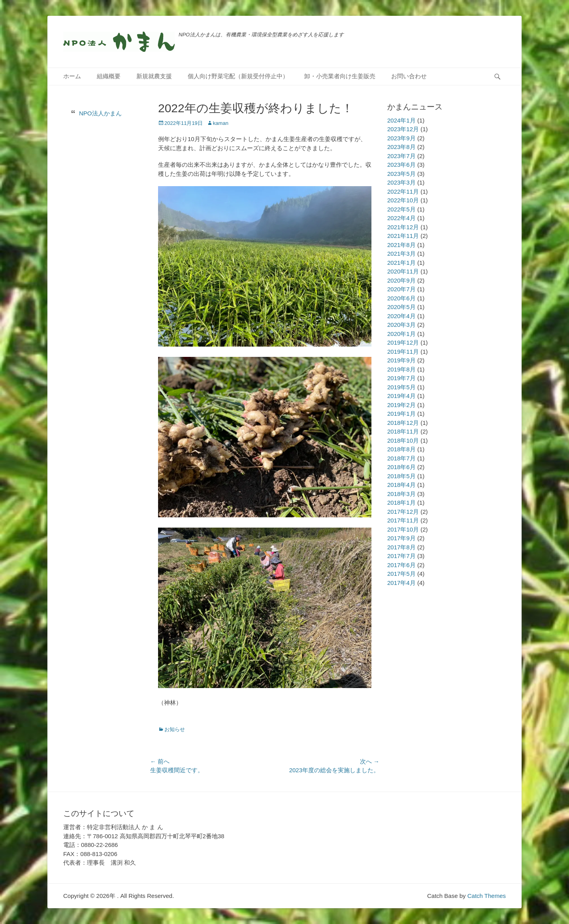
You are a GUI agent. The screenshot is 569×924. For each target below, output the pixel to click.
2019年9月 (401, 360)
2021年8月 (401, 245)
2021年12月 (403, 227)
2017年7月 (401, 556)
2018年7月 (401, 458)
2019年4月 (401, 396)
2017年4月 (401, 583)
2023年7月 (401, 156)
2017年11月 (403, 520)
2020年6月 (401, 298)
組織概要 (109, 76)
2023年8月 (401, 147)
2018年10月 (403, 440)
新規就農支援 (154, 76)
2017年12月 (403, 512)
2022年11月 (403, 191)
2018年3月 (401, 494)
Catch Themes (487, 896)
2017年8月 (401, 547)
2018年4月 (401, 485)
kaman (221, 123)
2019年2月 (401, 405)
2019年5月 (401, 387)
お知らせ (175, 729)
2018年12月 (403, 423)
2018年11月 (403, 431)
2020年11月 (403, 271)
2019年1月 (401, 414)
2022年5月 (401, 209)
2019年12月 (403, 342)
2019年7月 (401, 378)
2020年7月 (401, 289)
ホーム (72, 76)
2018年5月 (401, 476)
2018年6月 (401, 467)
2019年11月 (403, 352)
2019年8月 (401, 369)
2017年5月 (401, 574)
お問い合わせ (409, 76)
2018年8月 (401, 449)
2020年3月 (401, 325)
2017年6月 (401, 565)
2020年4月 (401, 316)
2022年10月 (403, 200)
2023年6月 (401, 165)
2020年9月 (401, 280)
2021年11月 (403, 236)
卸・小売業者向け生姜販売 (340, 76)
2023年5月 (401, 174)
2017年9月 (401, 538)
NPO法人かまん (100, 113)
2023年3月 (401, 182)
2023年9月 (401, 138)
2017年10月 (403, 529)
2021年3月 (401, 254)
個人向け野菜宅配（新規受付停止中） (238, 76)
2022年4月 (401, 218)
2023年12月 (403, 129)
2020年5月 (401, 307)
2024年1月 (401, 120)
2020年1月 (401, 334)
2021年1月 (401, 263)
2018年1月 (401, 503)
